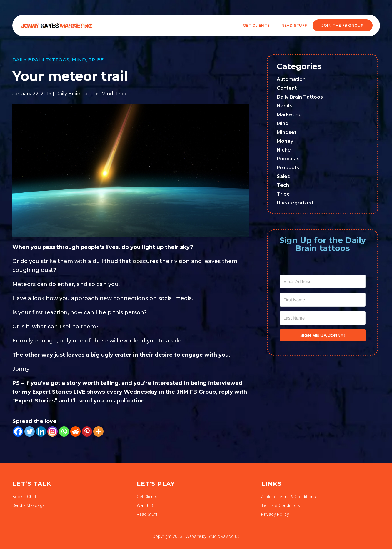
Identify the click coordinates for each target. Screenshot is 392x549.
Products (288, 168)
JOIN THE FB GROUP (342, 25)
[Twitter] (30, 431)
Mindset (287, 132)
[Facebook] (18, 431)
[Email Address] (323, 281)
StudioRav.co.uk (223, 536)
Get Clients (256, 25)
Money (285, 141)
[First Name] (323, 300)
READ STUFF (294, 25)
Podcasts (288, 159)
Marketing (289, 115)
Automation (291, 79)
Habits (285, 106)
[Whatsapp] (64, 431)
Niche (284, 150)
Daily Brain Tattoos (41, 60)
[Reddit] (75, 431)
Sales (283, 176)
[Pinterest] (87, 431)
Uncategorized (295, 203)
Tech (283, 185)
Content (287, 88)
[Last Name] (323, 318)
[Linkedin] (41, 431)
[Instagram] (52, 431)
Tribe (96, 60)
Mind (79, 60)
